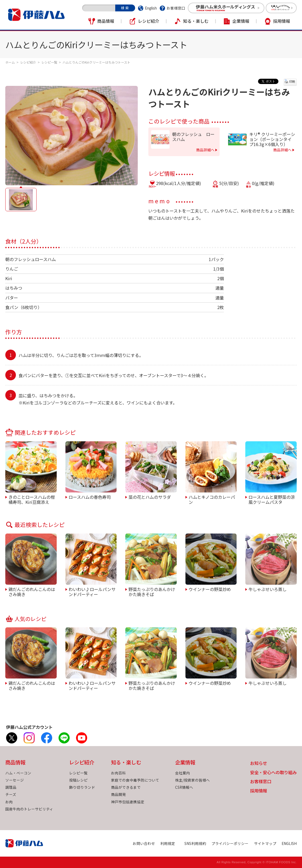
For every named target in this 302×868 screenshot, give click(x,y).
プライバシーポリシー (230, 843)
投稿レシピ (78, 780)
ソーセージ (15, 780)
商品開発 (118, 794)
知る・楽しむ (196, 21)
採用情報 (282, 21)
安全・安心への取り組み (273, 773)
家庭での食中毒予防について (135, 780)
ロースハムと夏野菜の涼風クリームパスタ (272, 499)
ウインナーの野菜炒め (210, 589)
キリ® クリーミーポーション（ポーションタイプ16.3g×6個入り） (272, 139)
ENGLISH (289, 843)
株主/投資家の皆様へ (192, 780)
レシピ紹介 (149, 21)
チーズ (11, 794)
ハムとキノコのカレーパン (212, 499)
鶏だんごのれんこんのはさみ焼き (32, 591)
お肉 (9, 802)
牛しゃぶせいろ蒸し (268, 589)
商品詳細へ (205, 150)
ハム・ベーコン (18, 773)
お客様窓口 (176, 8)
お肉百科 (118, 773)
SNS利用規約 (195, 843)
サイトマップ (265, 843)
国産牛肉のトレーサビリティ (29, 809)
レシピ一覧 (49, 62)
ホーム (10, 62)
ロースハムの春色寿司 (90, 497)
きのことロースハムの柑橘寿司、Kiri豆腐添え (32, 499)
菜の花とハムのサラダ (150, 497)
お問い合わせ (144, 843)
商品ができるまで (126, 787)
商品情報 (106, 21)
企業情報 (241, 21)
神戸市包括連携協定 (128, 802)
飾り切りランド (82, 787)
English (151, 8)
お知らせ (259, 763)
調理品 (11, 787)
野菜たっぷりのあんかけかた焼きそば (152, 591)
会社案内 (183, 773)
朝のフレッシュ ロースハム (193, 137)
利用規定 (168, 843)
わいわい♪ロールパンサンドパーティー (92, 591)
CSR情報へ (184, 787)
